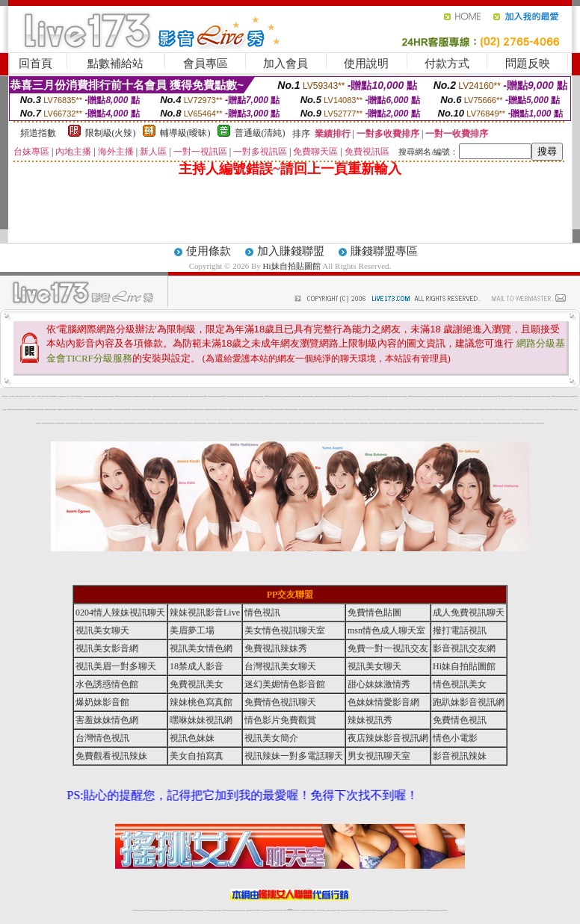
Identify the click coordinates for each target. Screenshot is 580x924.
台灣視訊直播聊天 (428, 910)
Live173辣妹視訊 (289, 910)
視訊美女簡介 (271, 738)
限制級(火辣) (111, 133)
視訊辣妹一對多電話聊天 (294, 756)
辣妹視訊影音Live (205, 613)
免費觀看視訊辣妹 (111, 756)
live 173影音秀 (161, 910)
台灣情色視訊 (102, 738)
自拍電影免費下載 (61, 396)
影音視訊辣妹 (460, 756)
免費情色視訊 (460, 720)
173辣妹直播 (302, 910)
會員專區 (206, 63)
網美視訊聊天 (140, 410)
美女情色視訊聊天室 (285, 630)
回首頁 (36, 63)
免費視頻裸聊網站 (333, 910)
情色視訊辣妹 (135, 910)
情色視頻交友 (368, 910)
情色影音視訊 (155, 910)
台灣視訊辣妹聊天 (201, 910)
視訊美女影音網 (107, 648)
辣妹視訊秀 (370, 720)
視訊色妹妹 (192, 738)
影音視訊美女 (418, 910)
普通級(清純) (260, 133)
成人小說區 (67, 396)
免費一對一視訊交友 (388, 648)
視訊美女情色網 (201, 648)
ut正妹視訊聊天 (253, 910)
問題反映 (528, 63)
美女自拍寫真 (197, 756)
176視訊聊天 (269, 910)
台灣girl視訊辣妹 (407, 910)
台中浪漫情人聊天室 (27, 396)
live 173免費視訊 (439, 910)
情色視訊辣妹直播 (391, 910)
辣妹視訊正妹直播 (320, 910)
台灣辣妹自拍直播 (208, 910)
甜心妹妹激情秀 (379, 684)
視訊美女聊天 (102, 630)
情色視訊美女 (460, 684)
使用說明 (366, 63)
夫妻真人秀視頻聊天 (350, 910)
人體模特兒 (33, 396)
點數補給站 (115, 63)
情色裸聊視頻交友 (385, 910)
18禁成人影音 (197, 666)
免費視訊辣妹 (171, 910)
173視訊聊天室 (258, 910)
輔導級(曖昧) (185, 133)
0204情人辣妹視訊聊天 (120, 613)
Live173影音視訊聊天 (231, 910)
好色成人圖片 (72, 396)
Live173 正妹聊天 (326, 910)
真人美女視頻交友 (357, 910)
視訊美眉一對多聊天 (116, 666)
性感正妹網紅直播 (307, 910)
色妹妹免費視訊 (264, 910)
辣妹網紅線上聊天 (313, 910)
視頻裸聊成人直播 (344, 910)
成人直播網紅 (284, 910)
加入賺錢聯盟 (291, 251)
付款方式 (447, 63)
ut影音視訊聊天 (434, 910)
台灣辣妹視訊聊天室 (189, 910)
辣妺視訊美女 (72, 423)
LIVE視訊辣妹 (145, 910)
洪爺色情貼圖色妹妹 (53, 396)
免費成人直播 (401, 910)
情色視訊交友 (422, 910)
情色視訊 (262, 613)
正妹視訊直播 (274, 910)
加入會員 (286, 63)
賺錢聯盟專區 (384, 251)
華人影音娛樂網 (12, 396)
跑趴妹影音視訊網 (469, 702)
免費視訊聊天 (248, 910)
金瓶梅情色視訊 (176, 910)
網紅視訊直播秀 (279, 910)
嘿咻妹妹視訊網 (201, 720)
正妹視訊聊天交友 (195, 910)
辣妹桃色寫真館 (201, 702)
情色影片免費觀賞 (280, 720)
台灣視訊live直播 (86, 396)
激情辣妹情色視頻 (379, 910)
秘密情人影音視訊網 (45, 396)
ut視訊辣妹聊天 (238, 910)
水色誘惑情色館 (107, 684)
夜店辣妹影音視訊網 (388, 738)
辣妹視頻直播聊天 (214, 910)
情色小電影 (455, 738)
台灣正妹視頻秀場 (363, 910)
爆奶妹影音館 (102, 702)
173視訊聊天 (219, 910)
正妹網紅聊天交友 (296, 910)
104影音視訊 (39, 396)
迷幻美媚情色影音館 (285, 684)
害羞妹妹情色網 (107, 720)
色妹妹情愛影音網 (383, 702)
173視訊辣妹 (243, 910)
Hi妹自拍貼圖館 (292, 266)
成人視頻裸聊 (338, 910)
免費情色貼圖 (374, 613)
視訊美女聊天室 (413, 910)
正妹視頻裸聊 (373, 910)
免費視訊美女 (197, 684)
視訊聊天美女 (166, 910)
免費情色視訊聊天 (280, 702)
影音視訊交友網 (464, 648)
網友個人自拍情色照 (19, 396)
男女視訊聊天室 (379, 756)
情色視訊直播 (139, 910)
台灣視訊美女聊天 (280, 666)
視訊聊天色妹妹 (225, 910)
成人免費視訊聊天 (469, 613)
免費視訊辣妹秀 (276, 648)
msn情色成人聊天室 (386, 630)
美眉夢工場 (192, 630)
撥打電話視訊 (460, 630)
